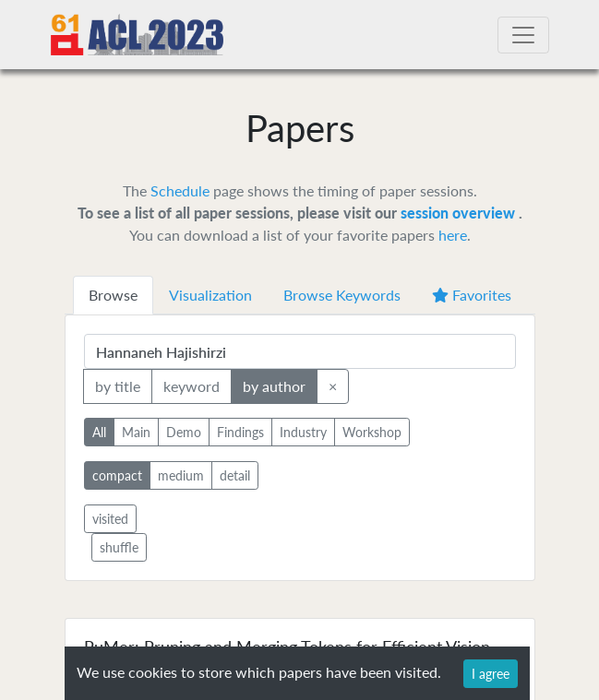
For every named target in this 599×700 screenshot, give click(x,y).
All (99, 431)
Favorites (472, 295)
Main (136, 431)
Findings (240, 431)
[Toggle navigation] (523, 35)
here (453, 235)
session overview (460, 213)
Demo (184, 431)
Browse (113, 295)
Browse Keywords (342, 295)
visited (110, 519)
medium (181, 475)
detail (235, 475)
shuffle (119, 547)
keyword (192, 385)
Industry (303, 431)
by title (118, 385)
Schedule (180, 190)
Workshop (372, 431)
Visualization (210, 295)
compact (117, 475)
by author (274, 385)
